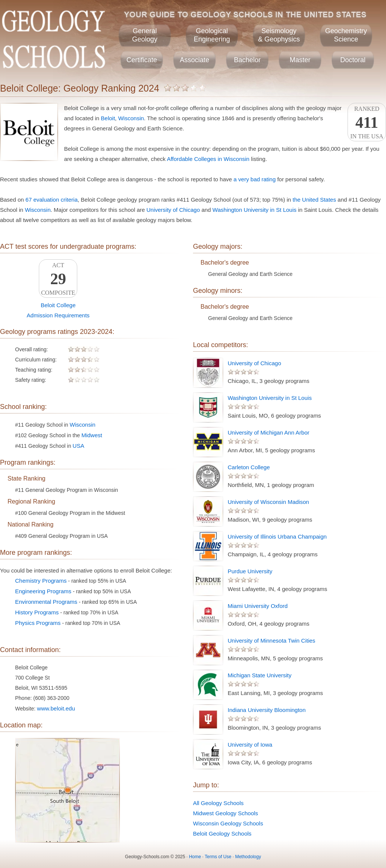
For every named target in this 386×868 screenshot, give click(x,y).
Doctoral (353, 60)
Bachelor (247, 60)
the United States (314, 200)
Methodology (248, 857)
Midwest (92, 435)
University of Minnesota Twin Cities (271, 641)
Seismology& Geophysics (279, 35)
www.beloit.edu (56, 708)
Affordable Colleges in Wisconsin (208, 159)
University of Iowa (250, 745)
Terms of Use (218, 857)
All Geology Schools (218, 803)
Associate (195, 60)
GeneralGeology (145, 35)
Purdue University (250, 571)
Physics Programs (38, 623)
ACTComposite (58, 279)
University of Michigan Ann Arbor (269, 432)
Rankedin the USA (367, 122)
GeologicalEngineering (212, 35)
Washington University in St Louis (255, 210)
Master (300, 60)
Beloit (108, 118)
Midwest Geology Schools (226, 813)
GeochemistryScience (346, 35)
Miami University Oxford (258, 606)
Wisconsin (131, 118)
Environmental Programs (46, 602)
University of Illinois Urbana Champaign (277, 537)
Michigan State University (260, 675)
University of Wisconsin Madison (268, 502)
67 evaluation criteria (52, 200)
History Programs (37, 612)
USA (79, 446)
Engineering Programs (43, 591)
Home (195, 857)
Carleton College (249, 467)
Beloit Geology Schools (222, 834)
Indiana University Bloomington (267, 710)
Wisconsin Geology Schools (228, 823)
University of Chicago (173, 210)
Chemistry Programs (41, 581)
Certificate (142, 60)
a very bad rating (255, 179)
